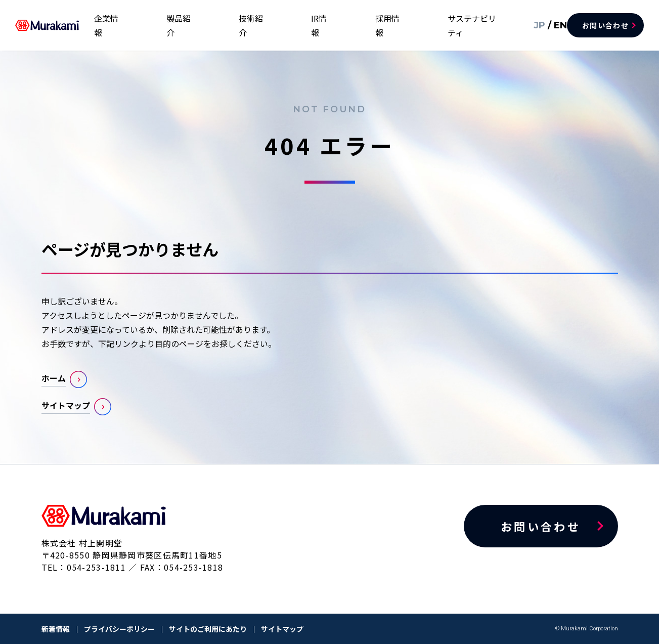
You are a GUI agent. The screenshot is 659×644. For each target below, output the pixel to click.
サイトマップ (66, 405)
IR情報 (364, 25)
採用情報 (409, 25)
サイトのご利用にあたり (208, 629)
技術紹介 (320, 25)
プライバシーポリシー (119, 629)
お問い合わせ (605, 25)
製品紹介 (272, 25)
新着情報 (56, 629)
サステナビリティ (473, 25)
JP (526, 25)
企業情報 (223, 25)
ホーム (54, 378)
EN (545, 25)
